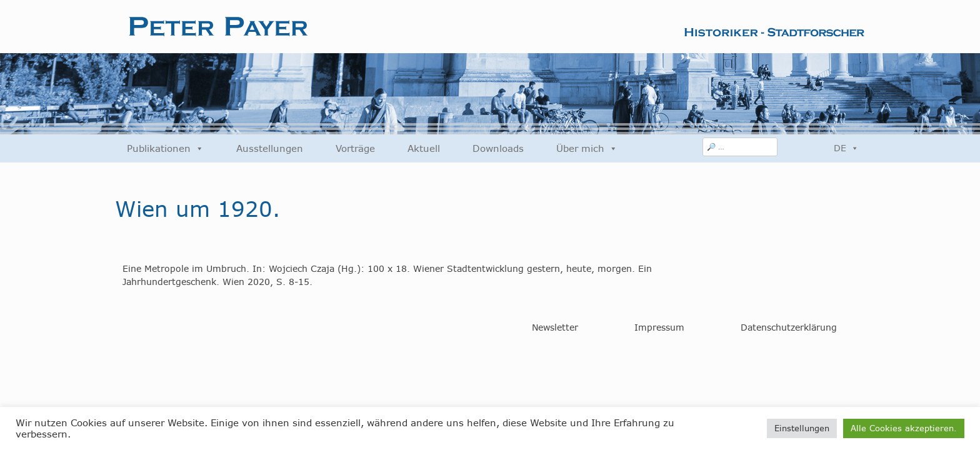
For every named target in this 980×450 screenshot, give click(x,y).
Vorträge (355, 148)
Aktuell (424, 148)
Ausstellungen (270, 148)
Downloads (498, 148)
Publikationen (165, 148)
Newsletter (555, 327)
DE (846, 148)
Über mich (587, 148)
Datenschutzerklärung (789, 327)
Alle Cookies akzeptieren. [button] (904, 428)
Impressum (659, 327)
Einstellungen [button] (802, 428)
